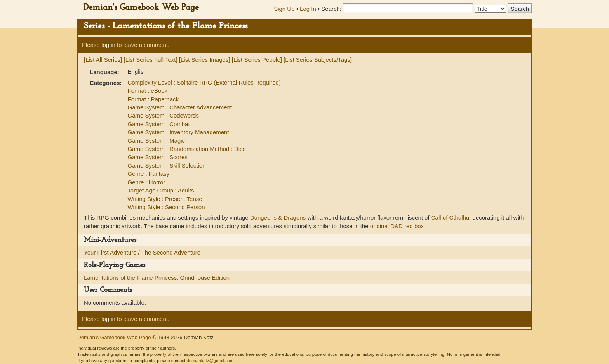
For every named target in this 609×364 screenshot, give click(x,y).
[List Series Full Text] (151, 60)
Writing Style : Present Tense (165, 199)
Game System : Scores (158, 157)
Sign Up (284, 9)
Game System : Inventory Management (178, 132)
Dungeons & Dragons (278, 218)
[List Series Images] (205, 60)
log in (108, 45)
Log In (308, 9)
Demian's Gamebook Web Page (141, 8)
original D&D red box (397, 226)
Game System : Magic (157, 141)
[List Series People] (257, 60)
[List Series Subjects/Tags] (318, 60)
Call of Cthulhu (450, 218)
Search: (331, 9)
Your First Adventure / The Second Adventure (142, 252)
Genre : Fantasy (149, 174)
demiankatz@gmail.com (210, 361)
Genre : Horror (147, 182)
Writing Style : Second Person (166, 207)
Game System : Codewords (163, 115)
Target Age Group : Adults (161, 190)
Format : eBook (148, 91)
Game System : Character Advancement (180, 107)
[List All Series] (103, 60)
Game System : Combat (159, 124)
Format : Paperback (153, 99)
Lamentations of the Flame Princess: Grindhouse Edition (157, 278)
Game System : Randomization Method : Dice (187, 149)
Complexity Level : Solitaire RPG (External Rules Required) (204, 82)
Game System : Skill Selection (167, 166)
